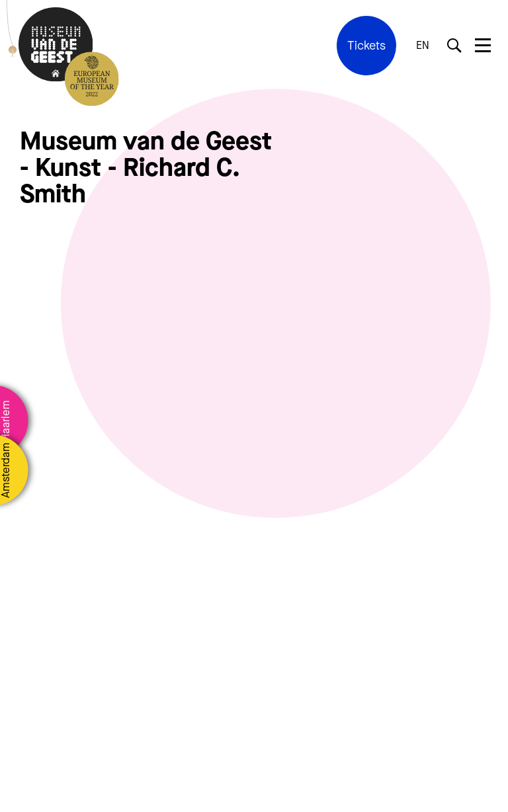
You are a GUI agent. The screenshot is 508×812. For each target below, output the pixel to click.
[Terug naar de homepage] (56, 46)
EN (423, 46)
